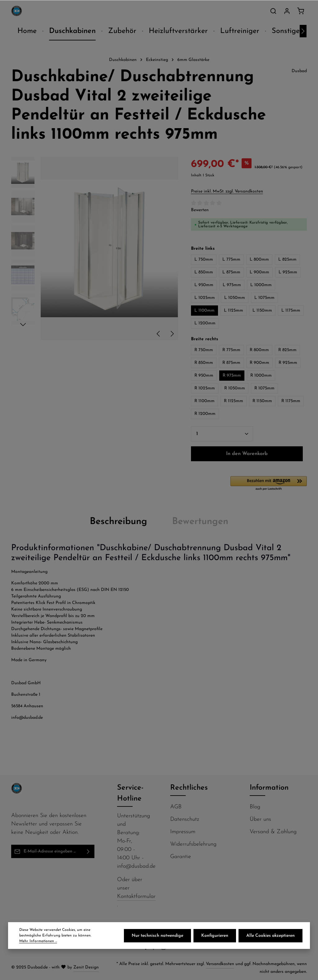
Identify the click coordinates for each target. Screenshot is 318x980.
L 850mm (204, 272)
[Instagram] (164, 949)
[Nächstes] (303, 31)
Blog (255, 807)
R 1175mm (291, 401)
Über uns (260, 819)
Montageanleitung (29, 572)
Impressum (183, 832)
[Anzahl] (222, 434)
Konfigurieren (215, 936)
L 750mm (204, 260)
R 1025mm (205, 388)
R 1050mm (235, 388)
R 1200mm (205, 414)
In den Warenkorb (247, 454)
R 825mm (287, 350)
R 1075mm (264, 388)
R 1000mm (261, 376)
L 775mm (231, 260)
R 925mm (288, 363)
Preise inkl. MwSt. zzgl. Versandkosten (227, 191)
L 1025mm (205, 298)
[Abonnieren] (88, 851)
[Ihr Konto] (287, 11)
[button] (269, 484)
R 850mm (204, 363)
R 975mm (232, 376)
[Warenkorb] (301, 11)
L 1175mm (291, 311)
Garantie (181, 857)
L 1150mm (262, 311)
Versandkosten (220, 964)
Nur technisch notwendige (157, 936)
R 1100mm (204, 401)
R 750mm (204, 350)
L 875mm (231, 272)
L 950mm (204, 285)
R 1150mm (262, 401)
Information (269, 788)
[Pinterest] (155, 949)
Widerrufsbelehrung (193, 844)
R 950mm (204, 376)
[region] (95, 248)
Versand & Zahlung (273, 832)
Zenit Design (86, 967)
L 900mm (259, 272)
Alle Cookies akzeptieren (270, 936)
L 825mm (287, 260)
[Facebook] (146, 949)
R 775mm (231, 350)
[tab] (118, 522)
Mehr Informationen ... (38, 941)
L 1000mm (261, 285)
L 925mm (288, 272)
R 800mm (259, 350)
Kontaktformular (136, 896)
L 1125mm (234, 311)
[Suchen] (273, 11)
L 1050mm (235, 298)
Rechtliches (189, 788)
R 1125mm (234, 401)
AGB (176, 807)
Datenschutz (185, 819)
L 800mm (259, 260)
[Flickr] (173, 949)
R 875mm (231, 363)
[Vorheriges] (159, 334)
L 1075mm (264, 298)
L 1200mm (205, 323)
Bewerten (200, 210)
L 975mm (232, 285)
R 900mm (259, 363)
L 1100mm (204, 311)
